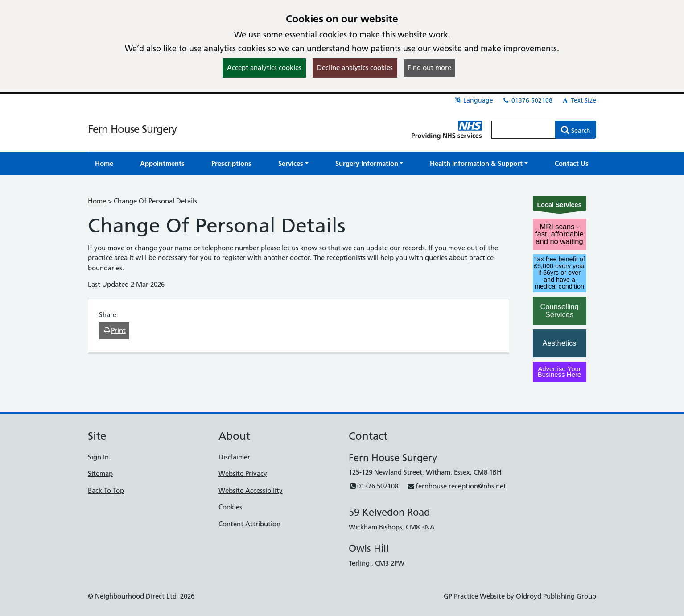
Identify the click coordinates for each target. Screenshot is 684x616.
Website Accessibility (251, 490)
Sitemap (100, 473)
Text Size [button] (579, 100)
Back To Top (106, 490)
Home (97, 201)
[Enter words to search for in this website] (523, 130)
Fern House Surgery (132, 129)
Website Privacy (243, 473)
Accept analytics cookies (264, 68)
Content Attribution (249, 524)
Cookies (230, 507)
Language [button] (473, 100)
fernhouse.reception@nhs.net (456, 486)
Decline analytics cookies (355, 68)
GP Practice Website (474, 596)
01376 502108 (527, 100)
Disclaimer (234, 457)
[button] (293, 163)
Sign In (98, 457)
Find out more (429, 68)
